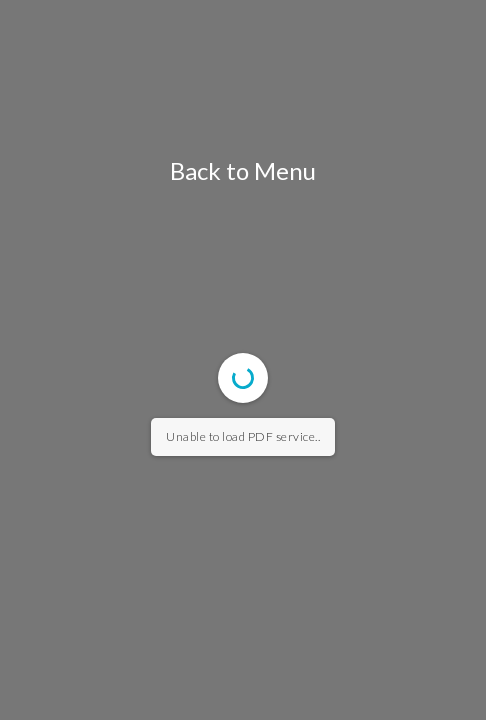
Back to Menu (243, 170)
